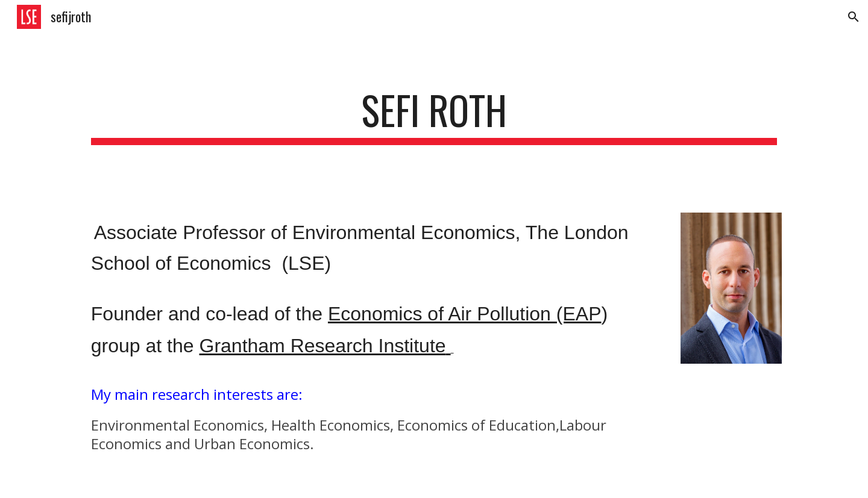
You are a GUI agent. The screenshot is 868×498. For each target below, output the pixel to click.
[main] (434, 116)
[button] (854, 17)
